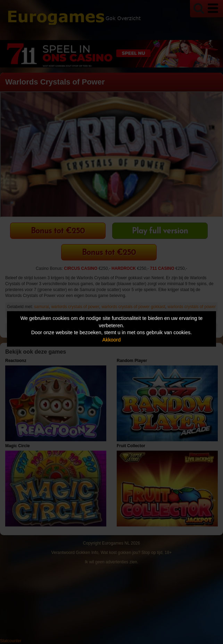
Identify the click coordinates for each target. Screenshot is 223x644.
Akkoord (112, 340)
